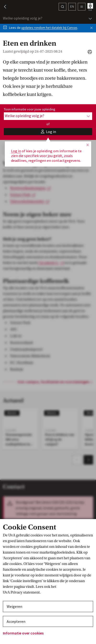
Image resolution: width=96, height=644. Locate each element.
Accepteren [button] (16, 621)
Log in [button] (16, 151)
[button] (3, 7)
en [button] (72, 6)
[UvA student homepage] (91, 7)
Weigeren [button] (14, 606)
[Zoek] (62, 7)
